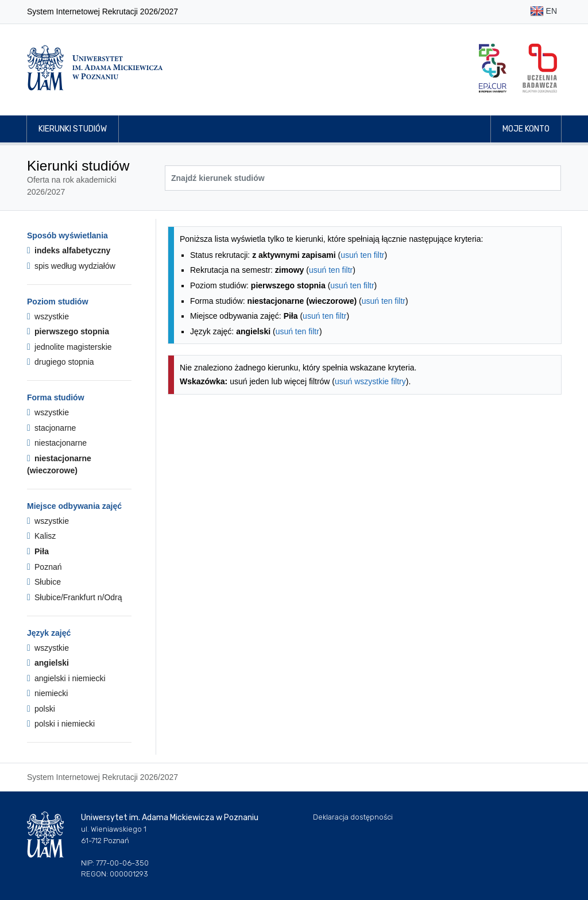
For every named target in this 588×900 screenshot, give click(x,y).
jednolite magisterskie (69, 347)
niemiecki (47, 693)
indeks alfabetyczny (69, 250)
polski (41, 709)
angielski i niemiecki (66, 678)
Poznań (45, 567)
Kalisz (41, 536)
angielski (48, 663)
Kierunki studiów (73, 129)
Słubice (44, 582)
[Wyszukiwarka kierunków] (363, 178)
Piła (38, 551)
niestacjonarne (57, 443)
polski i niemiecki (61, 724)
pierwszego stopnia (68, 331)
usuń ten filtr (362, 255)
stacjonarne (51, 428)
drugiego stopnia (61, 362)
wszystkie (48, 316)
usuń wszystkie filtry (370, 381)
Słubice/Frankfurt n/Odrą (75, 597)
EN (543, 12)
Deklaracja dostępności (353, 817)
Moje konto (526, 129)
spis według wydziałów (71, 266)
